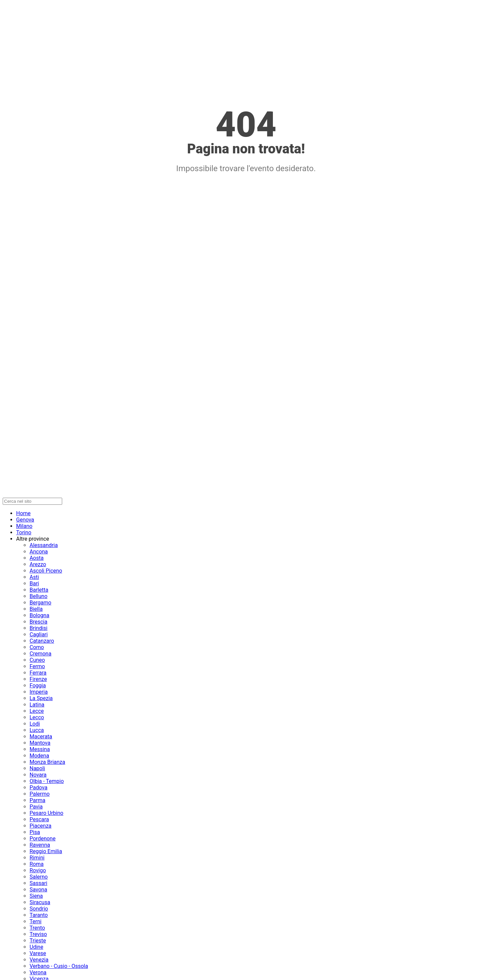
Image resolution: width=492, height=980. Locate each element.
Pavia (36, 807)
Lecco (37, 717)
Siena (36, 896)
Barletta (39, 590)
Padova (38, 788)
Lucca (37, 730)
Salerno (39, 877)
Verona (38, 972)
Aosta (37, 558)
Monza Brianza (47, 762)
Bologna (39, 615)
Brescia (38, 622)
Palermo (40, 794)
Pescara (39, 819)
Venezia (39, 960)
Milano (24, 526)
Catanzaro (42, 641)
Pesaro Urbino (46, 813)
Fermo (37, 666)
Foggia (38, 685)
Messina (40, 749)
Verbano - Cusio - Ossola (59, 966)
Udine (36, 947)
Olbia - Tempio (47, 781)
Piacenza (40, 826)
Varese (38, 953)
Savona (38, 890)
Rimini (37, 858)
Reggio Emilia (46, 851)
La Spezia (41, 698)
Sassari (38, 883)
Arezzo (38, 564)
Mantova (40, 743)
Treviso (38, 934)
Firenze (38, 679)
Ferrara (38, 673)
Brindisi (38, 628)
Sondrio (39, 909)
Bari (34, 583)
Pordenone (43, 839)
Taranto (39, 915)
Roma (37, 864)
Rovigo (38, 870)
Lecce (37, 711)
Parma (37, 800)
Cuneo (37, 660)
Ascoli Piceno (46, 571)
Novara (38, 775)
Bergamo (40, 603)
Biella (36, 609)
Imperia (39, 692)
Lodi (35, 724)
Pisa (35, 832)
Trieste (38, 941)
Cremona (40, 654)
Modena (39, 756)
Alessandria (44, 545)
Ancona (39, 552)
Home (23, 513)
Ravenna (40, 845)
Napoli (37, 768)
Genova (25, 520)
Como (37, 647)
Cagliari (39, 634)
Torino (24, 532)
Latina (37, 705)
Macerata (41, 737)
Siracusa (40, 902)
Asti (34, 577)
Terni (35, 921)
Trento (37, 928)
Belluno (38, 596)
